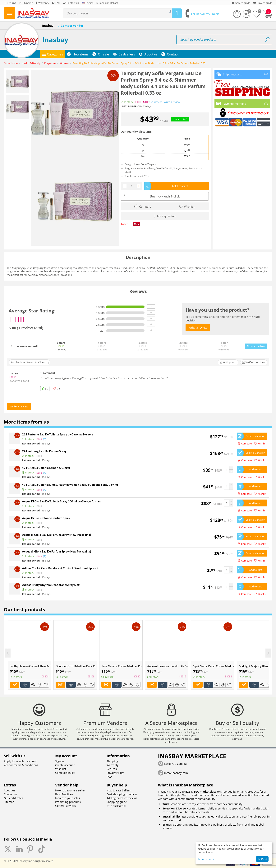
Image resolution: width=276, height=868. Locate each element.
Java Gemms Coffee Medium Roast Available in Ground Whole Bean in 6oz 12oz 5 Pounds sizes (122, 666)
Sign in (60, 761)
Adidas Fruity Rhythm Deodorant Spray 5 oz (51, 585)
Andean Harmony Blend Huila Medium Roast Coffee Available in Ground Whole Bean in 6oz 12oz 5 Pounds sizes (168, 666)
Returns (112, 769)
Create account (65, 765)
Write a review (172, 102)
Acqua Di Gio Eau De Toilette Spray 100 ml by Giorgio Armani (62, 501)
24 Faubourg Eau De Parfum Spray (44, 451)
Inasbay (55, 40)
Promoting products (68, 802)
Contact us (11, 794)
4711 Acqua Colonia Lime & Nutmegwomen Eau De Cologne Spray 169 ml (70, 485)
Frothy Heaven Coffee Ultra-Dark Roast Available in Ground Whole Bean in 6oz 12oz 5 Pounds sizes (30, 666)
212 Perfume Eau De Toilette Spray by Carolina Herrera (58, 434)
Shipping (112, 761)
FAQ (109, 777)
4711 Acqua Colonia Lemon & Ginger (46, 468)
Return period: (132, 106)
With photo (228, 362)
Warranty (113, 765)
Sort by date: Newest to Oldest (30, 362)
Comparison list (65, 773)
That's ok (262, 859)
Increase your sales (68, 798)
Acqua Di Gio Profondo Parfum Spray (46, 518)
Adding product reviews (122, 798)
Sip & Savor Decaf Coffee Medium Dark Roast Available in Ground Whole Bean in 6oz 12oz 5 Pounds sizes (214, 666)
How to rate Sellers (119, 790)
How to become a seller (70, 790)
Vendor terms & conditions (21, 765)
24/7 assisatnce (116, 806)
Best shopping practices (122, 794)
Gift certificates (14, 798)
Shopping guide (117, 802)
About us (10, 790)
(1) (157, 102)
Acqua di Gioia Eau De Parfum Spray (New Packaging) (57, 535)
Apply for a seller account (20, 761)
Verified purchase (254, 362)
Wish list (61, 769)
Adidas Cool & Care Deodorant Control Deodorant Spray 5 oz (62, 568)
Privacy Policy (115, 773)
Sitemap (9, 802)
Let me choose (206, 859)
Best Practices (64, 794)
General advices (65, 806)
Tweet (124, 224)
